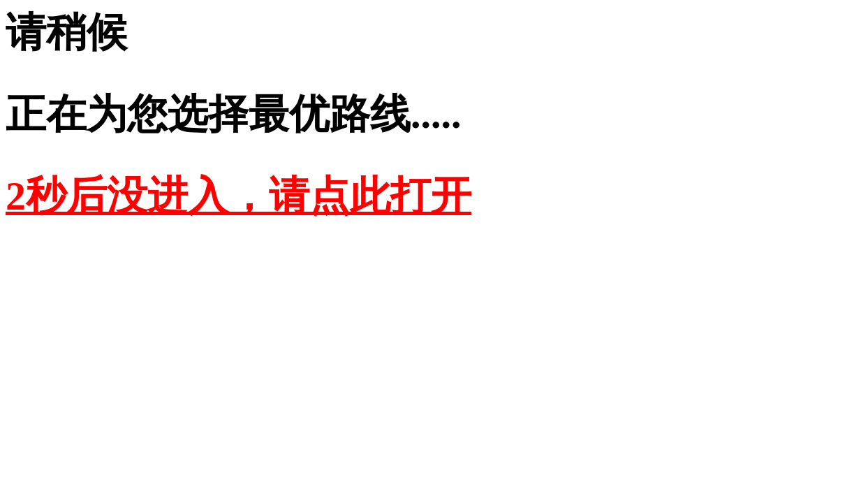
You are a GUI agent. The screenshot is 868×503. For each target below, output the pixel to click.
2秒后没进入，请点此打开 (238, 196)
